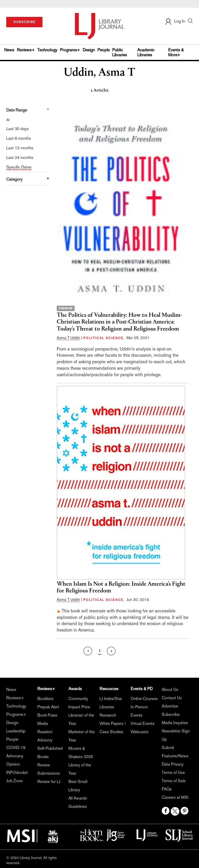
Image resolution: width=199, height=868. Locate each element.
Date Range (17, 110)
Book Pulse (47, 715)
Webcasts (140, 732)
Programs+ (70, 50)
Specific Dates (19, 167)
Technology (47, 50)
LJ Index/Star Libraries (111, 703)
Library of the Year (80, 769)
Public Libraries (120, 52)
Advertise (170, 706)
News (9, 50)
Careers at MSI (175, 797)
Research (108, 715)
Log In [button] (175, 21)
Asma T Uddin (68, 338)
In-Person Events (139, 711)
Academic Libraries (146, 52)
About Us (170, 689)
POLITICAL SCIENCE (103, 338)
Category (14, 179)
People (104, 50)
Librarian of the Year (81, 719)
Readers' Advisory (45, 736)
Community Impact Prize (79, 703)
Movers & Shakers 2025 (81, 752)
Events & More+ (176, 52)
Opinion (13, 764)
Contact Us (172, 698)
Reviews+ (26, 50)
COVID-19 (16, 748)
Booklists (45, 699)
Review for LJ (49, 782)
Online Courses (144, 699)
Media (43, 723)
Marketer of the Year (81, 736)
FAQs (167, 789)
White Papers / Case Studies (113, 728)
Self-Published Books (50, 752)
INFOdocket (17, 772)
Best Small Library (78, 786)
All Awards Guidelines (78, 802)
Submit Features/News (175, 752)
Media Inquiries (175, 723)
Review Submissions (49, 769)
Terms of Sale (174, 781)
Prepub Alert (48, 707)
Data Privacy (173, 764)
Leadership (16, 731)
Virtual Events (143, 723)
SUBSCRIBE (24, 22)
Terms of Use (173, 772)
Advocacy (15, 756)
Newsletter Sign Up (176, 735)
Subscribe (171, 714)
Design (89, 50)
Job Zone (14, 781)
